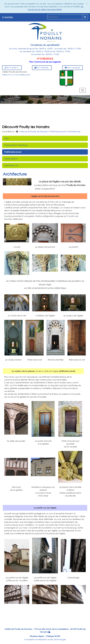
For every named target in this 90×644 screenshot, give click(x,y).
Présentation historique (16, 145)
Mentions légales (37, 636)
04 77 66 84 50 (42, 68)
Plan (6, 138)
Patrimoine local (13, 152)
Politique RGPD (53, 636)
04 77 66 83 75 (12, 68)
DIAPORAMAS (11, 165)
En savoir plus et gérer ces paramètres (56, 8)
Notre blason (11, 159)
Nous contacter (72, 68)
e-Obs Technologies (57, 640)
